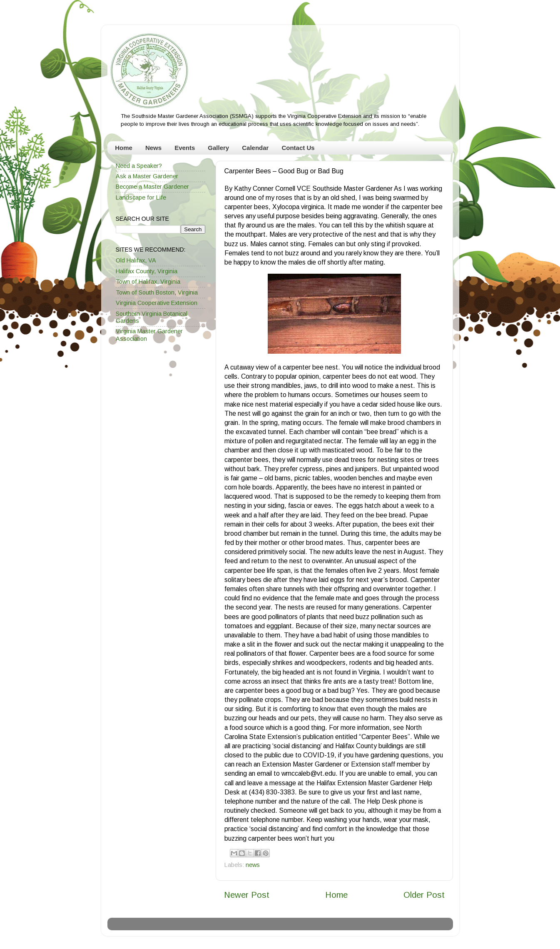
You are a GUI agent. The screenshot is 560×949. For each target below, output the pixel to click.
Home (124, 148)
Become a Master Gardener (152, 187)
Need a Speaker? (139, 166)
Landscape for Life (141, 197)
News (153, 148)
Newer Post (247, 895)
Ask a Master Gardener (147, 176)
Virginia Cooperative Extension (157, 303)
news (253, 865)
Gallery (218, 148)
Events (185, 148)
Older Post (424, 895)
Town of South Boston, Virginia (157, 292)
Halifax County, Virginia (147, 271)
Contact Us (298, 148)
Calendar (255, 148)
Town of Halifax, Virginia (148, 282)
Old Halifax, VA (136, 260)
